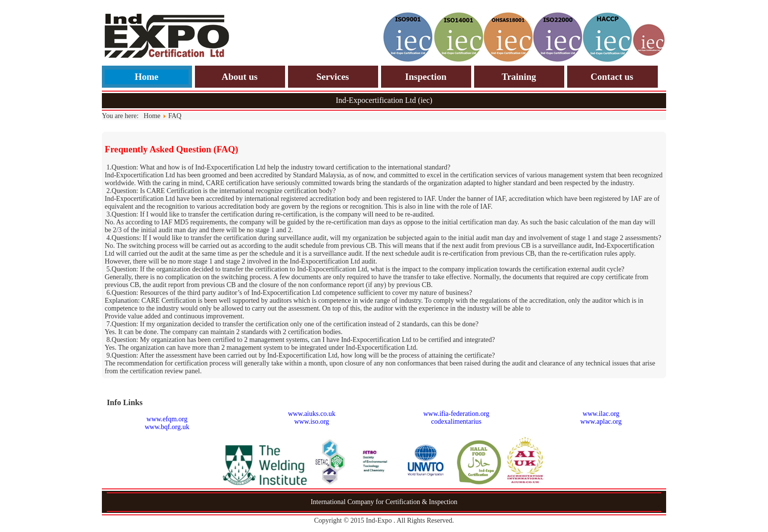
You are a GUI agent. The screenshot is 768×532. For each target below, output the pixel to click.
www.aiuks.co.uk (312, 414)
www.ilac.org (601, 414)
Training (519, 77)
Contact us (612, 77)
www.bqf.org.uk (167, 427)
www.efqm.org (167, 419)
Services (333, 77)
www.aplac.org (601, 422)
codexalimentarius (456, 422)
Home (147, 77)
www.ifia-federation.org (456, 414)
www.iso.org (312, 422)
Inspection (426, 77)
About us (239, 77)
